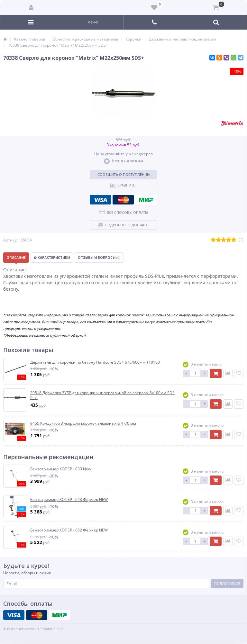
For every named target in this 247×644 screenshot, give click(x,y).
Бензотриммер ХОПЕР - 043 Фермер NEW (69, 500)
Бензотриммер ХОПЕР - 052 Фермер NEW (69, 530)
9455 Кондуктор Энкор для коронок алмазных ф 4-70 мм (83, 423)
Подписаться (227, 583)
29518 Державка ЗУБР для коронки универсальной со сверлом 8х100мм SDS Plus (102, 395)
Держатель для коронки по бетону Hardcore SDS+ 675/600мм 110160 (95, 362)
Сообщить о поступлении (123, 174)
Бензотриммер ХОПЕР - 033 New (61, 469)
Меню (93, 22)
